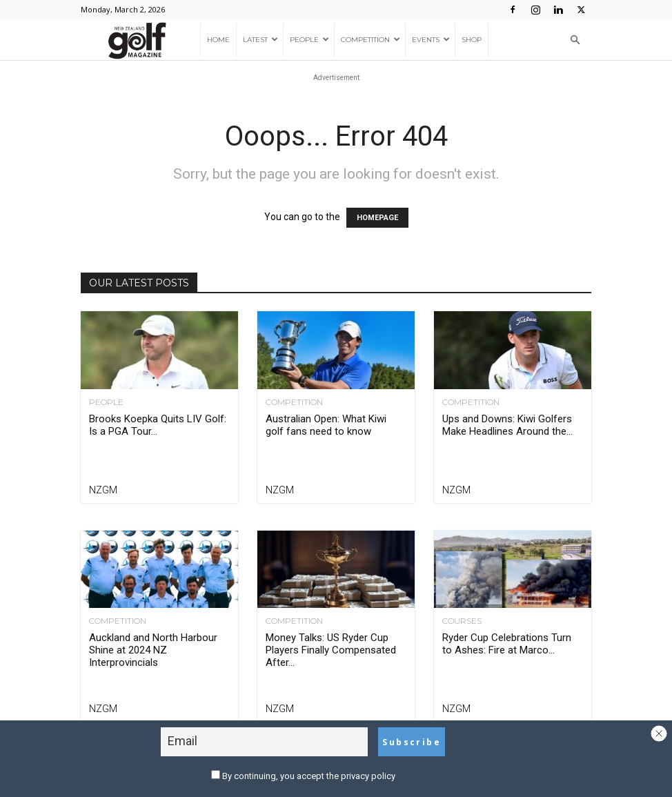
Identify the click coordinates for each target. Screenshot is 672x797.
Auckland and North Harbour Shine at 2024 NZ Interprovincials (153, 650)
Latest (260, 40)
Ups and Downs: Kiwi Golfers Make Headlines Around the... (507, 425)
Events (431, 40)
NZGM (103, 490)
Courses (462, 621)
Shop (472, 40)
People (309, 40)
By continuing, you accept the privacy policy (303, 776)
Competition (370, 40)
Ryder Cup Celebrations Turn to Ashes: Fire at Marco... (507, 644)
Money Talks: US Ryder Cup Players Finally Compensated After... (331, 650)
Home (218, 40)
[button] (575, 40)
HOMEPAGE (377, 218)
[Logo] (140, 40)
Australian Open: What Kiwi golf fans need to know (326, 425)
